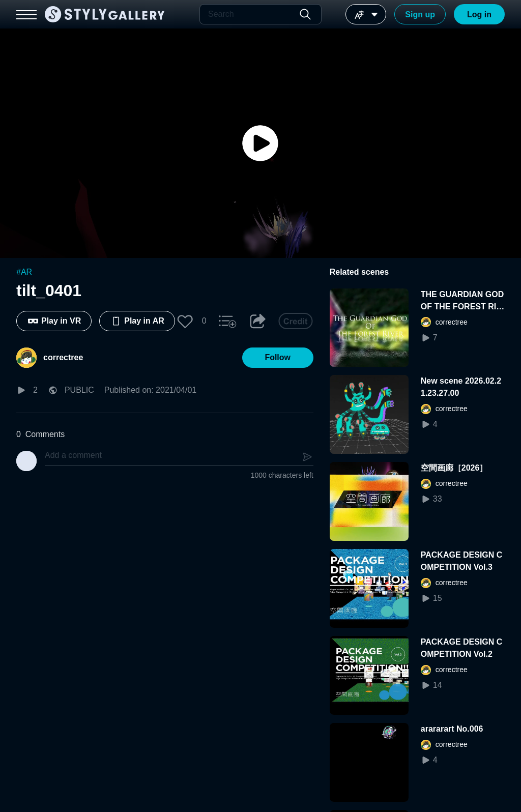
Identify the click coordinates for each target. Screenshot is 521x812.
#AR (24, 272)
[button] (185, 321)
